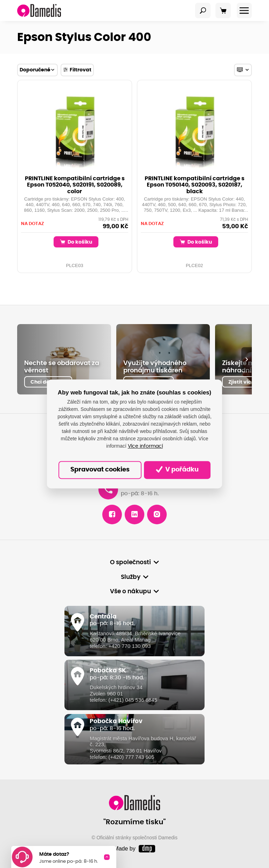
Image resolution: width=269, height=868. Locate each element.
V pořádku (177, 470)
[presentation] (247, 359)
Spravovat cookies (100, 470)
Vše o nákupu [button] (130, 591)
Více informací (145, 446)
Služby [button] (131, 577)
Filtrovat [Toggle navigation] (77, 70)
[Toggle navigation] (203, 10)
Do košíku (76, 242)
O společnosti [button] (130, 562)
